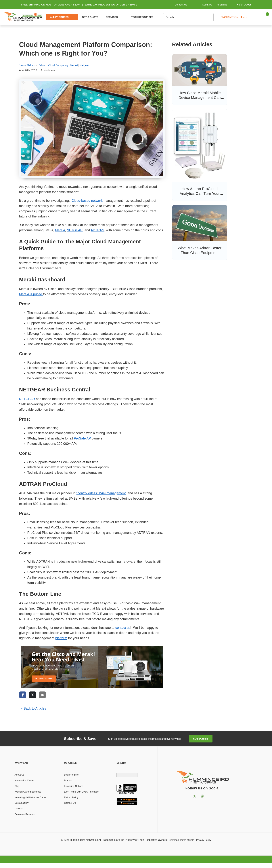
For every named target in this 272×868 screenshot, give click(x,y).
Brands (68, 780)
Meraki (74, 65)
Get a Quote (90, 17)
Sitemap (173, 840)
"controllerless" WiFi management (101, 493)
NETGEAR (75, 230)
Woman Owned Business (28, 792)
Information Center (24, 780)
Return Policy (71, 797)
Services (112, 17)
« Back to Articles (34, 708)
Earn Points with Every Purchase (81, 792)
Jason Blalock (27, 65)
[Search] (182, 17)
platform (61, 638)
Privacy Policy (204, 840)
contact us (123, 628)
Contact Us (70, 803)
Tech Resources (142, 17)
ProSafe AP (82, 438)
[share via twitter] (32, 695)
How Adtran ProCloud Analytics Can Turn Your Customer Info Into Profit (200, 194)
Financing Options (74, 786)
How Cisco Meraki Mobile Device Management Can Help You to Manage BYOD (200, 98)
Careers (19, 809)
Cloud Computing (58, 65)
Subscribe (201, 739)
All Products (59, 17)
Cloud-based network (87, 201)
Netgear (84, 65)
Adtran (42, 65)
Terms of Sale (187, 840)
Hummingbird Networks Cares (30, 797)
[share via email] (42, 695)
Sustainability (22, 803)
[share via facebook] (23, 695)
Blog (17, 786)
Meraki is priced (31, 294)
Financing (222, 4)
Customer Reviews (25, 814)
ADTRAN (97, 230)
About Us (207, 4)
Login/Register (72, 775)
